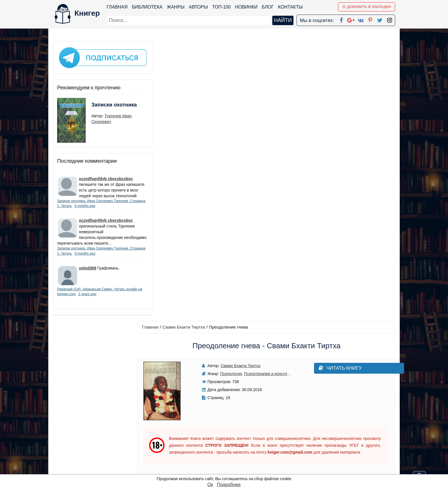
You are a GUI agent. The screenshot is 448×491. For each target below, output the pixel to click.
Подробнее (229, 485)
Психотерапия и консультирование (269, 94)
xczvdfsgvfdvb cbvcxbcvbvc (106, 175)
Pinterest (231, 447)
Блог (268, 7)
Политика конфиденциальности (337, 425)
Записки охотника (103, 105)
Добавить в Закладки (367, 7)
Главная (117, 7)
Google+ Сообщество (246, 432)
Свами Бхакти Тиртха (189, 48)
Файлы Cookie (318, 432)
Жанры (176, 7)
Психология (224, 94)
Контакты (291, 7)
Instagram (232, 462)
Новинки (246, 7)
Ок (210, 485)
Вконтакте (233, 440)
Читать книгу (316, 89)
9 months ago (102, 208)
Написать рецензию (269, 318)
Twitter (229, 455)
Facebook (231, 417)
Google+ (232, 425)
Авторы (199, 7)
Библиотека (147, 7)
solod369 (88, 276)
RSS (227, 469)
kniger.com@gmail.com (340, 417)
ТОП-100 (222, 7)
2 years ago (104, 302)
